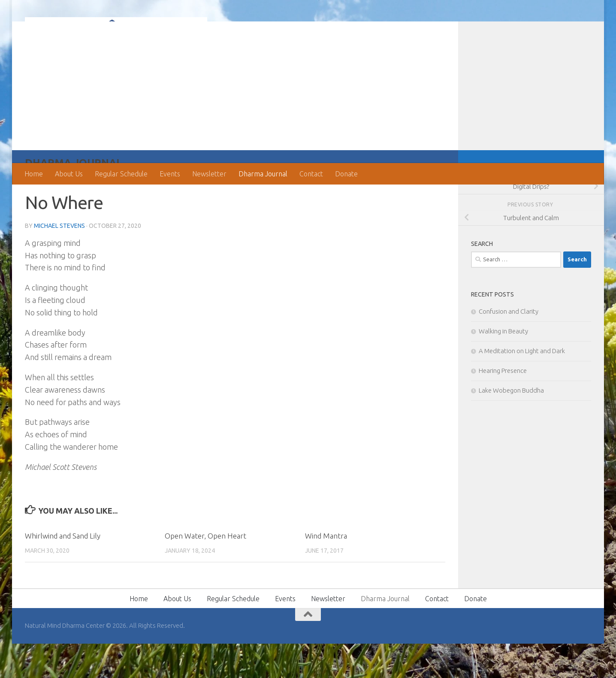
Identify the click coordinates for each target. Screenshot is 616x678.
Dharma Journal (263, 174)
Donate (346, 174)
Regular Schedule (121, 174)
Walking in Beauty (503, 365)
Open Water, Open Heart (205, 570)
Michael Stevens (59, 260)
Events (170, 174)
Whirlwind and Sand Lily (63, 570)
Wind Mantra (326, 570)
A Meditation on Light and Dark (522, 385)
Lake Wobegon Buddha (511, 425)
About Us (69, 174)
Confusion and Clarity (509, 346)
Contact (311, 174)
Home (34, 174)
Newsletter (209, 174)
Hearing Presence (503, 405)
